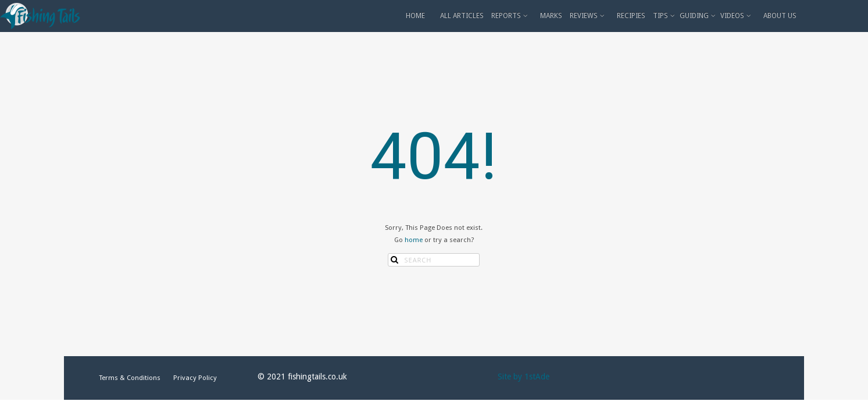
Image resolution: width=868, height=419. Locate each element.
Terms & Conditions (130, 378)
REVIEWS (588, 16)
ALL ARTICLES (462, 16)
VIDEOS (737, 16)
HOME (415, 16)
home (414, 240)
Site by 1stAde (524, 377)
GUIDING (699, 16)
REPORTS (510, 16)
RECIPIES (631, 16)
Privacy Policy (195, 378)
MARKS (551, 16)
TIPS (665, 16)
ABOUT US (780, 16)
